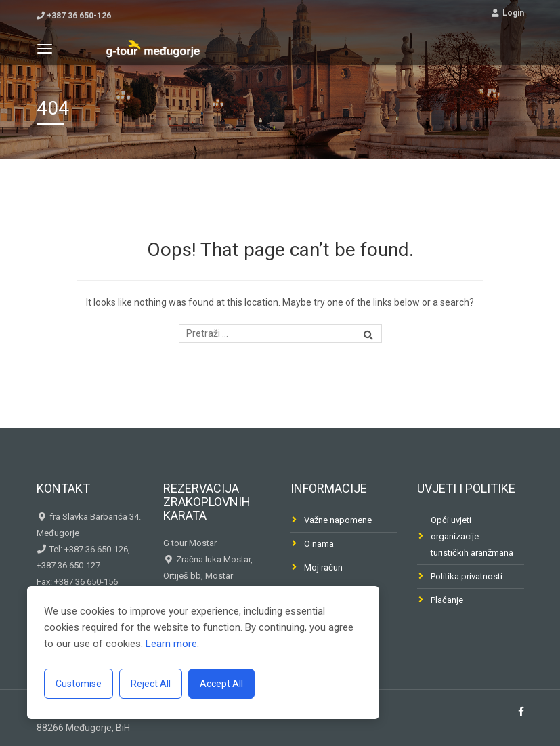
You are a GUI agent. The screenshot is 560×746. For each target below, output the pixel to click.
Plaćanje (447, 600)
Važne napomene (338, 520)
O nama (319, 544)
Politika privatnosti (467, 576)
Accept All (221, 684)
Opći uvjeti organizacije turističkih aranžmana (472, 536)
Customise (79, 684)
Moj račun (323, 567)
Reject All (151, 684)
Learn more (171, 644)
